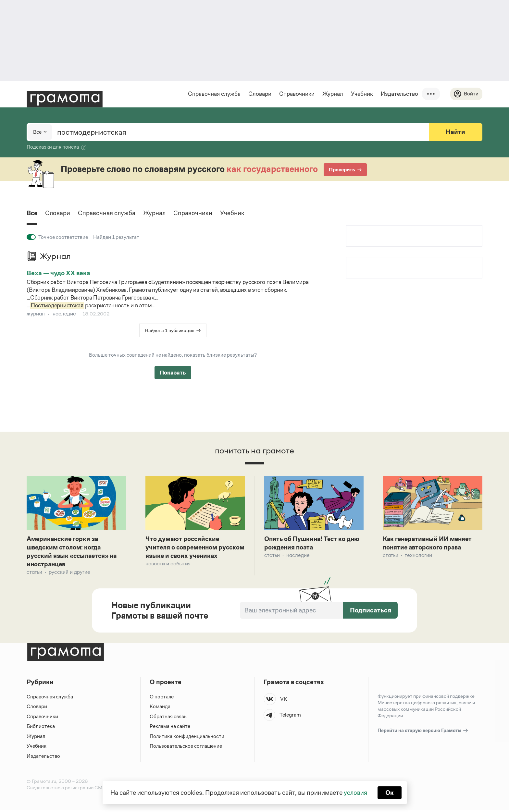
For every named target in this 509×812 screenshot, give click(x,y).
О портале (162, 698)
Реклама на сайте (170, 728)
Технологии (418, 556)
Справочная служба (214, 94)
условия (355, 793)
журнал (36, 314)
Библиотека (41, 728)
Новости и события (168, 573)
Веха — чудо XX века (58, 273)
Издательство (399, 94)
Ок (390, 793)
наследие (64, 314)
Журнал (332, 94)
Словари (260, 94)
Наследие (298, 556)
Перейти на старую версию (423, 732)
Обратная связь (168, 718)
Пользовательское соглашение (186, 748)
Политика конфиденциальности (187, 738)
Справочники (297, 94)
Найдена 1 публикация (170, 330)
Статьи (34, 573)
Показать (173, 373)
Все (32, 214)
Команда (160, 708)
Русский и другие (69, 573)
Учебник (362, 94)
